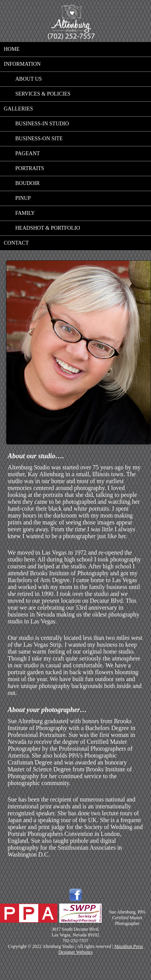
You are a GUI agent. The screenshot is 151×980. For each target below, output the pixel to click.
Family (25, 213)
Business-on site (39, 139)
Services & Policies (43, 94)
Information (22, 64)
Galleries (18, 109)
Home (12, 49)
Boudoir (28, 183)
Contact (16, 243)
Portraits (30, 168)
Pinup (23, 198)
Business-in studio (42, 124)
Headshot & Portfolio (48, 228)
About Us (28, 79)
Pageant (28, 153)
